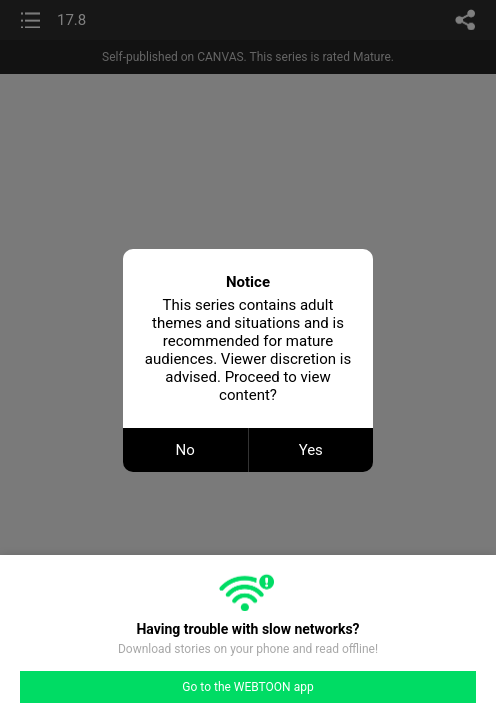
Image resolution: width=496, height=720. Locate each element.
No (185, 450)
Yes (311, 450)
